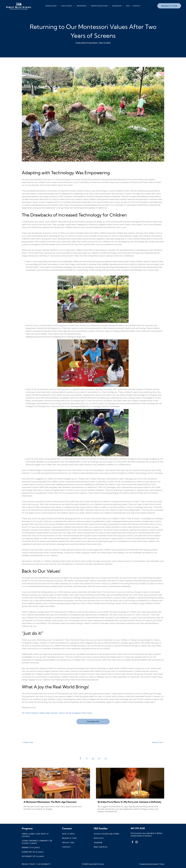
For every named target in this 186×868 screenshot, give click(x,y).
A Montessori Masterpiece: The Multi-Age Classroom (50, 802)
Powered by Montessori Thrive (152, 864)
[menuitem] (52, 6)
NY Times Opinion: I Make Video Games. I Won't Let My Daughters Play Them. (57, 713)
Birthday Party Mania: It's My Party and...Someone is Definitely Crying (129, 802)
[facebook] (133, 842)
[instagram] (137, 842)
